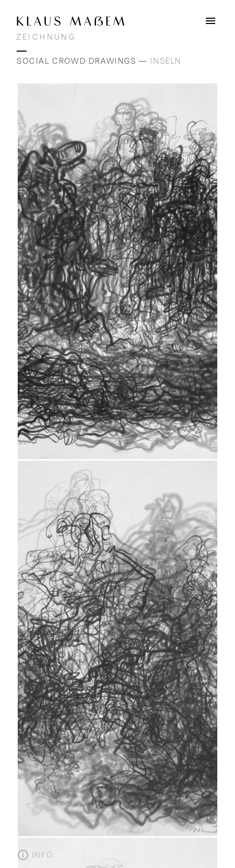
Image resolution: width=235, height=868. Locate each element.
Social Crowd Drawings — (83, 61)
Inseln (166, 61)
